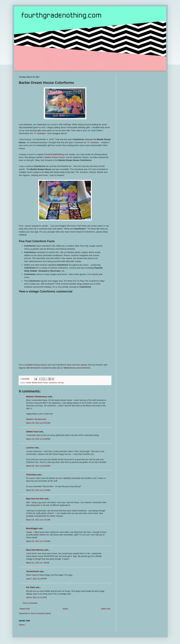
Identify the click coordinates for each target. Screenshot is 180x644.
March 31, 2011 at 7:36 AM (38, 563)
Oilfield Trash (32, 432)
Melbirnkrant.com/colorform (76, 368)
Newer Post (25, 609)
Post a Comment (30, 603)
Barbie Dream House (55, 157)
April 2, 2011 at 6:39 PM (36, 579)
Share (22, 625)
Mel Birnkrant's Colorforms (39, 368)
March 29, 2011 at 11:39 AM (38, 490)
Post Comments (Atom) (41, 613)
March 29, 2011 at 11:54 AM (38, 541)
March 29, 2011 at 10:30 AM (38, 423)
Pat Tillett (31, 587)
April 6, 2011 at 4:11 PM (36, 597)
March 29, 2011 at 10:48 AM (38, 466)
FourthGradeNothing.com (56, 154)
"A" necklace (39, 133)
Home (65, 609)
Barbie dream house (40, 383)
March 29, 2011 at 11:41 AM (38, 520)
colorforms (53, 383)
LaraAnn (30, 448)
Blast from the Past (35, 499)
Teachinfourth (33, 571)
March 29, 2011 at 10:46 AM (38, 439)
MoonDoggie (32, 528)
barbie (29, 383)
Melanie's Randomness (37, 397)
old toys (61, 383)
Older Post (106, 609)
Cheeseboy (31, 475)
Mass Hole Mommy (35, 550)
